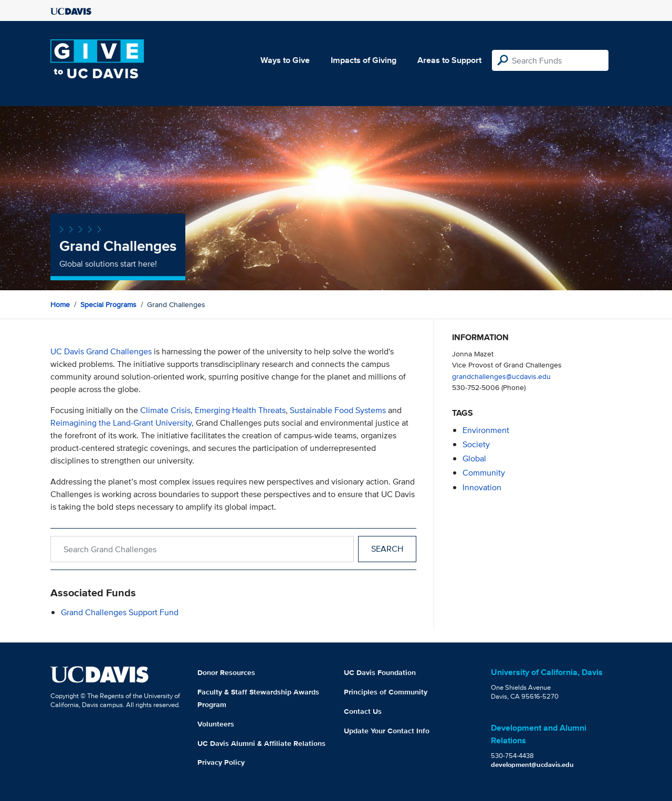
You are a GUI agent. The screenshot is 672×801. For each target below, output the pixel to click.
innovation (482, 487)
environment (486, 430)
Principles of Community (386, 692)
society (476, 444)
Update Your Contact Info (387, 731)
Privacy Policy (221, 762)
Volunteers (216, 724)
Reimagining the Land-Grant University (121, 423)
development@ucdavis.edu (532, 765)
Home (60, 304)
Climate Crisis (165, 410)
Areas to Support (449, 60)
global (474, 459)
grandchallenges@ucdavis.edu (501, 376)
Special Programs (108, 304)
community (484, 473)
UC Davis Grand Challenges (101, 351)
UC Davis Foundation (380, 672)
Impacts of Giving (364, 60)
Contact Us (363, 711)
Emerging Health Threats (240, 410)
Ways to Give (285, 60)
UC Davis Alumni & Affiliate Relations (261, 743)
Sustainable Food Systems (338, 410)
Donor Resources (226, 672)
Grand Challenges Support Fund (120, 612)
